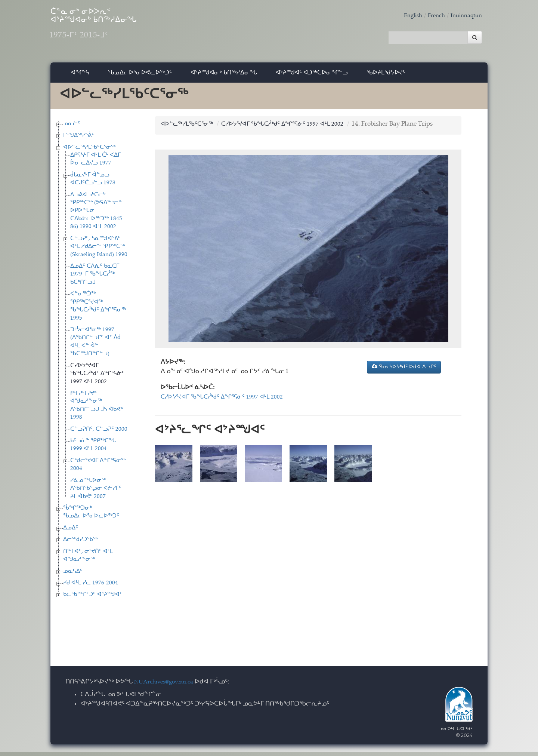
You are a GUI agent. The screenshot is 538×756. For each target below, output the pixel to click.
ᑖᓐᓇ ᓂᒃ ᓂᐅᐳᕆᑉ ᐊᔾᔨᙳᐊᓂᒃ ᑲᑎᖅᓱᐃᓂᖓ (123, 30)
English (405, 16)
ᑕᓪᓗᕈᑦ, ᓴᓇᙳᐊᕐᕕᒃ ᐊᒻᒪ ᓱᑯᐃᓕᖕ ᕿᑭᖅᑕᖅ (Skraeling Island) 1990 (99, 251)
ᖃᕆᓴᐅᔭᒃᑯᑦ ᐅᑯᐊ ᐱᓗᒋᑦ (404, 371)
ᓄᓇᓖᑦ (72, 128)
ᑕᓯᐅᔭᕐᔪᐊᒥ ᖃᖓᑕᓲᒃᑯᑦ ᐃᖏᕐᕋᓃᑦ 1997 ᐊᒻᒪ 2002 (97, 378)
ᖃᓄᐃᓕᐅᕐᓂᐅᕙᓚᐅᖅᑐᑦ (140, 76)
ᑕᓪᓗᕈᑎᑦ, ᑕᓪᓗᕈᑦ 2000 (99, 433)
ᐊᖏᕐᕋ (80, 76)
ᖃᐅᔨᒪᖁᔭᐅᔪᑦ (386, 76)
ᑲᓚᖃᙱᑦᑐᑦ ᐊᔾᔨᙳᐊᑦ (93, 599)
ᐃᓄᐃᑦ (71, 532)
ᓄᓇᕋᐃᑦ (73, 575)
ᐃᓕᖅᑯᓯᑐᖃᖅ (80, 544)
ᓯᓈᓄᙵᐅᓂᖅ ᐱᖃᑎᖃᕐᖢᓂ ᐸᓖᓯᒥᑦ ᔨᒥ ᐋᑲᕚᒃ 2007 (96, 493)
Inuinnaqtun (464, 16)
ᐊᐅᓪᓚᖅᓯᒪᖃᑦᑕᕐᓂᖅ (89, 151)
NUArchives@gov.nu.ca (168, 686)
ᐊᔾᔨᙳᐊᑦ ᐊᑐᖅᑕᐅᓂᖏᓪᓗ (312, 76)
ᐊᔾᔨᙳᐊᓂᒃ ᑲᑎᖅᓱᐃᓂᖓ (224, 76)
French (431, 16)
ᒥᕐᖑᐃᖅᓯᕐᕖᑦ (79, 140)
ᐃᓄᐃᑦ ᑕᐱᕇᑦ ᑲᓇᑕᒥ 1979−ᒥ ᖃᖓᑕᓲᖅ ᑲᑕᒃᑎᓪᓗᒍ (95, 279)
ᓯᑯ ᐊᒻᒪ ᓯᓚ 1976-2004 (91, 587)
